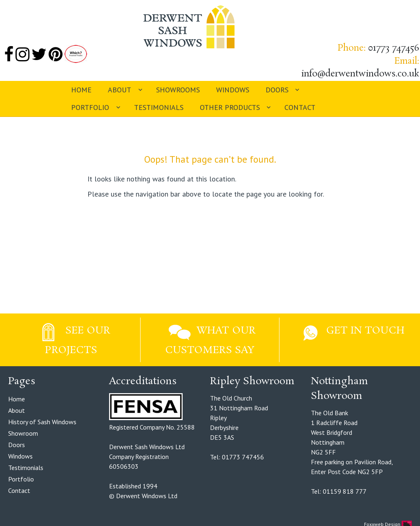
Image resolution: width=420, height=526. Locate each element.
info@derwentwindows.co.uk (360, 74)
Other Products (230, 107)
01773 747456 (394, 48)
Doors (277, 90)
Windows (233, 90)
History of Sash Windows (42, 422)
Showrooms (178, 90)
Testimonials (159, 107)
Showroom (23, 433)
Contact (300, 107)
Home (81, 90)
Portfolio (90, 107)
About (120, 90)
